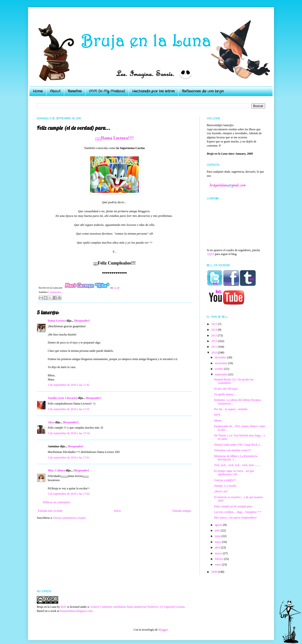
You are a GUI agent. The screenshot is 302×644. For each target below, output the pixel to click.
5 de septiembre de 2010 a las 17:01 (69, 458)
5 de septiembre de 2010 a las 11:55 (69, 409)
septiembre (222, 374)
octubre (220, 369)
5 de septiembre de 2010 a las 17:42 (69, 494)
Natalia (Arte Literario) (62, 398)
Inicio (117, 511)
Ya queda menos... (225, 394)
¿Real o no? (221, 491)
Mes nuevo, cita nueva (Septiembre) (235, 518)
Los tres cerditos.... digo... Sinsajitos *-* (238, 512)
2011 (215, 347)
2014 (215, 330)
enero (218, 565)
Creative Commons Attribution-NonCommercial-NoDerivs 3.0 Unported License (137, 607)
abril (218, 547)
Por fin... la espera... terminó (231, 409)
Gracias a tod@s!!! (225, 480)
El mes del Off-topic (226, 389)
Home (38, 91)
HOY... (218, 415)
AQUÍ (210, 254)
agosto (219, 525)
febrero (219, 559)
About (55, 91)
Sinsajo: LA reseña (225, 486)
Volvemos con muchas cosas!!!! (233, 450)
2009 (215, 572)
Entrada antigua (182, 511)
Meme (218, 421)
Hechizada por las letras (153, 91)
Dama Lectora (57, 321)
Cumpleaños (55, 292)
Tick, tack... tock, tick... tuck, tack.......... (238, 465)
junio (218, 536)
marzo (219, 553)
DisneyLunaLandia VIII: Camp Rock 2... (238, 445)
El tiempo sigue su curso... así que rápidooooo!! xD (234, 473)
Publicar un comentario (57, 502)
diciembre (221, 357)
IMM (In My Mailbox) (107, 91)
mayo (218, 542)
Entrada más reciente (50, 511)
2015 (215, 324)
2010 (215, 353)
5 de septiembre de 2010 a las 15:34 (69, 433)
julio (218, 530)
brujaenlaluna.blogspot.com (76, 611)
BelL (64, 607)
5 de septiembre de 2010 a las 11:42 (69, 385)
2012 (215, 341)
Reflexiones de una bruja (203, 91)
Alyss (51, 422)
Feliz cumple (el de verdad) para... (234, 506)
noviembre (221, 363)
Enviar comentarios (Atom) (69, 518)
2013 (215, 335)
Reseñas (75, 91)
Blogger (163, 630)
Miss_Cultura (56, 470)
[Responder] (82, 321)
